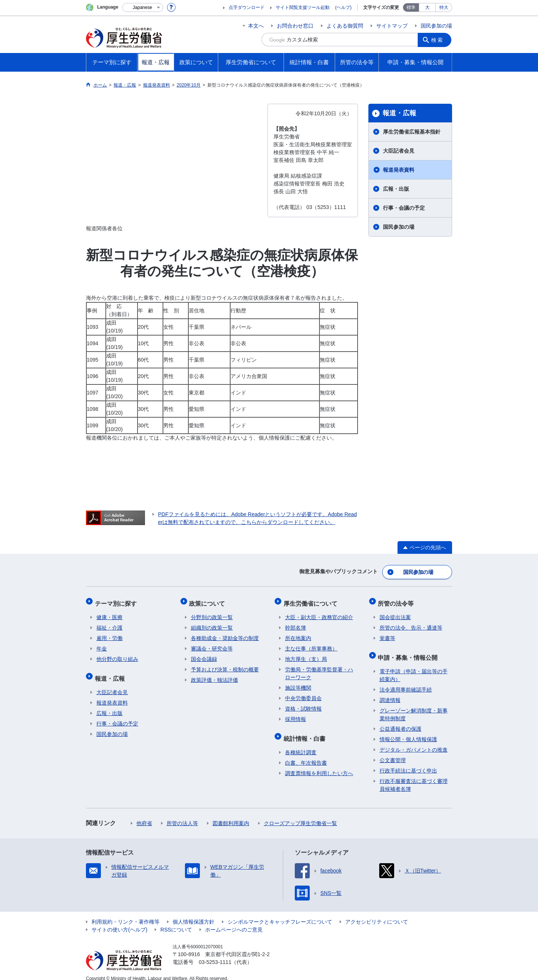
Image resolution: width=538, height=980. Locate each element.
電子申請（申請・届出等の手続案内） (414, 667)
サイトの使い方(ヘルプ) (119, 921)
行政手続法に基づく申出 (408, 762)
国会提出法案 (395, 612)
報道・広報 (399, 113)
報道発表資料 (399, 170)
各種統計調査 (301, 744)
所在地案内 (298, 633)
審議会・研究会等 (212, 644)
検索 (439, 40)
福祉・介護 (109, 623)
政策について (209, 600)
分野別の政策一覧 (212, 612)
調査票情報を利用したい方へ (319, 765)
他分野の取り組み (117, 654)
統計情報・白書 (306, 732)
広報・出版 (396, 189)
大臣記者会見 (399, 151)
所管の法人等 (182, 815)
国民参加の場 (436, 26)
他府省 (144, 815)
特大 (444, 7)
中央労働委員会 (303, 693)
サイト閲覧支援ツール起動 (303, 7)
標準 (411, 7)
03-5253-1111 (215, 954)
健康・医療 (109, 612)
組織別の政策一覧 (212, 623)
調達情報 (390, 692)
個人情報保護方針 (194, 914)
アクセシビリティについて (377, 914)
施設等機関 (298, 683)
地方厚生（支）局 (306, 654)
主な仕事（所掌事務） (311, 644)
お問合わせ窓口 (295, 26)
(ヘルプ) (343, 7)
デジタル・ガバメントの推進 (414, 742)
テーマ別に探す (117, 600)
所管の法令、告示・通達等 (411, 623)
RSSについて (176, 921)
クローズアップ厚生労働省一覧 (300, 815)
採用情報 (296, 714)
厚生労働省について (312, 600)
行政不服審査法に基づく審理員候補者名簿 (414, 777)
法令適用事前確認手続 (406, 681)
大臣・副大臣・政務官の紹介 (319, 612)
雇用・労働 (109, 633)
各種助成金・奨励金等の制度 (225, 633)
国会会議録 (204, 654)
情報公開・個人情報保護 (408, 731)
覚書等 (387, 633)
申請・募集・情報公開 (409, 651)
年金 (102, 644)
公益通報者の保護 (401, 721)
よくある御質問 (345, 26)
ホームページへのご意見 (234, 921)
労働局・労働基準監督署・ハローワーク (319, 669)
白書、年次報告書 (306, 755)
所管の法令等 (398, 600)
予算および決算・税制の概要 (225, 665)
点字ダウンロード (247, 7)
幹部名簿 (296, 623)
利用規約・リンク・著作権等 (126, 914)
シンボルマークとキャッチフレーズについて (280, 914)
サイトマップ (392, 26)
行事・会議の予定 (404, 208)
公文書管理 (393, 752)
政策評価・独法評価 (214, 675)
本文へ (256, 26)
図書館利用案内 (231, 815)
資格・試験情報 (303, 704)
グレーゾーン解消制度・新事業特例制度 (414, 706)
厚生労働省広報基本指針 (412, 132)
